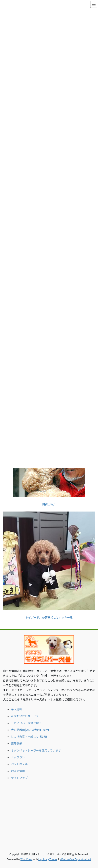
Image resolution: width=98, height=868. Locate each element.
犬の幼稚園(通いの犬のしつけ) (30, 730)
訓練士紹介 (49, 504)
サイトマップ (19, 778)
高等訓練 (17, 743)
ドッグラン (18, 757)
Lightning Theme (48, 859)
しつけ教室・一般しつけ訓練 (29, 737)
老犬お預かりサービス (25, 716)
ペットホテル (19, 764)
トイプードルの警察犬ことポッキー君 (49, 617)
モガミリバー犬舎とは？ (26, 723)
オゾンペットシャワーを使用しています (36, 750)
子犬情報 (17, 709)
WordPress (26, 859)
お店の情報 (18, 771)
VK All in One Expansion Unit (76, 859)
